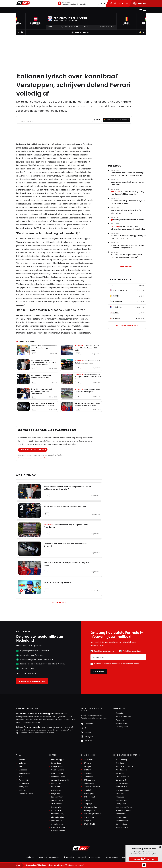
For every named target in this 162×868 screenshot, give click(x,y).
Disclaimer (30, 857)
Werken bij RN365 (123, 723)
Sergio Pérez (56, 793)
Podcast (79, 10)
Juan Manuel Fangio (124, 807)
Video (89, 10)
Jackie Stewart (122, 783)
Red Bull (53, 154)
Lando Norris (56, 763)
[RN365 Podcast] (73, 3)
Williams (22, 790)
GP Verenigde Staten (92, 814)
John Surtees (121, 824)
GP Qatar (87, 820)
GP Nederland (89, 797)
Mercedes (34, 284)
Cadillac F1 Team (26, 793)
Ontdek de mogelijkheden (32, 681)
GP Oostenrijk (89, 783)
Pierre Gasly (56, 807)
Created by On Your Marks (89, 857)
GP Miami (87, 770)
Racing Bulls (24, 787)
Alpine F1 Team (25, 773)
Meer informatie (81, 32)
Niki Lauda (120, 797)
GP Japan (88, 766)
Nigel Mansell (121, 800)
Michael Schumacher (125, 766)
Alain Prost (120, 763)
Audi (21, 776)
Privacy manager (111, 857)
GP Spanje (88, 803)
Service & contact (124, 716)
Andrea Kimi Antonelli (60, 780)
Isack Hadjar (56, 783)
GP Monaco (88, 776)
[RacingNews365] (81, 848)
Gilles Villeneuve (123, 776)
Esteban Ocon (57, 797)
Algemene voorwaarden (49, 857)
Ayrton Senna (122, 773)
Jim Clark (120, 793)
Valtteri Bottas (57, 800)
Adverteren (121, 720)
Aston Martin (24, 780)
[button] (36, 21)
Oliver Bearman (58, 824)
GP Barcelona (89, 780)
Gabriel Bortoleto (58, 831)
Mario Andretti (122, 827)
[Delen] (96, 120)
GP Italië (87, 800)
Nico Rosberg (121, 759)
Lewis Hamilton (57, 773)
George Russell (57, 766)
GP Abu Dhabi (89, 824)
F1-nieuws (28, 10)
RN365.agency (122, 726)
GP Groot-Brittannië (92, 787)
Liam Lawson (56, 820)
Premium (112, 10)
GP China (87, 763)
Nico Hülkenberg (58, 814)
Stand (69, 10)
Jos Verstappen (122, 790)
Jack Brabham (122, 820)
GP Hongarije (89, 793)
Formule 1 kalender (32, 727)
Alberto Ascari (122, 770)
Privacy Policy (68, 857)
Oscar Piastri (56, 787)
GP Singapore (89, 810)
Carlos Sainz (56, 790)
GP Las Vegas (89, 817)
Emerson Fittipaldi (123, 810)
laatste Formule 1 (27, 713)
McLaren (22, 763)
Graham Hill (121, 814)
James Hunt (121, 780)
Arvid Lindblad (57, 803)
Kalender (59, 10)
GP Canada (88, 773)
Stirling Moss (121, 803)
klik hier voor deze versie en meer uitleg (33, 457)
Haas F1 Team (24, 783)
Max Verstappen (43, 10)
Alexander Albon (58, 817)
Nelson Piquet (122, 817)
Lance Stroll (56, 810)
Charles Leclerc (58, 770)
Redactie (120, 713)
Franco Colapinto (58, 827)
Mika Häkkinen (122, 787)
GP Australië (89, 759)
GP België (87, 790)
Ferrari (21, 766)
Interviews (100, 10)
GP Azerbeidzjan (90, 807)
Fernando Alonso (58, 776)
